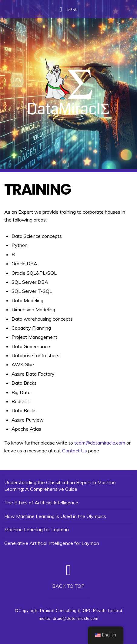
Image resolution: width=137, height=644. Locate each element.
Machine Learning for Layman (37, 529)
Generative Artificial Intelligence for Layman (52, 543)
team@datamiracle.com (100, 443)
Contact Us (75, 451)
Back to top (68, 586)
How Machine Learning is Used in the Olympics (55, 516)
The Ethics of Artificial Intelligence (41, 503)
